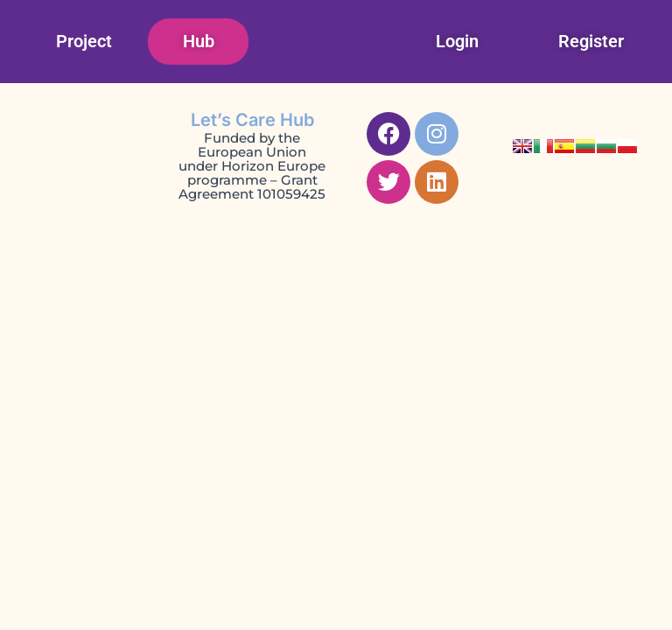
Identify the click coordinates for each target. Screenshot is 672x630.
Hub (199, 41)
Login (457, 41)
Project (84, 41)
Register (591, 41)
